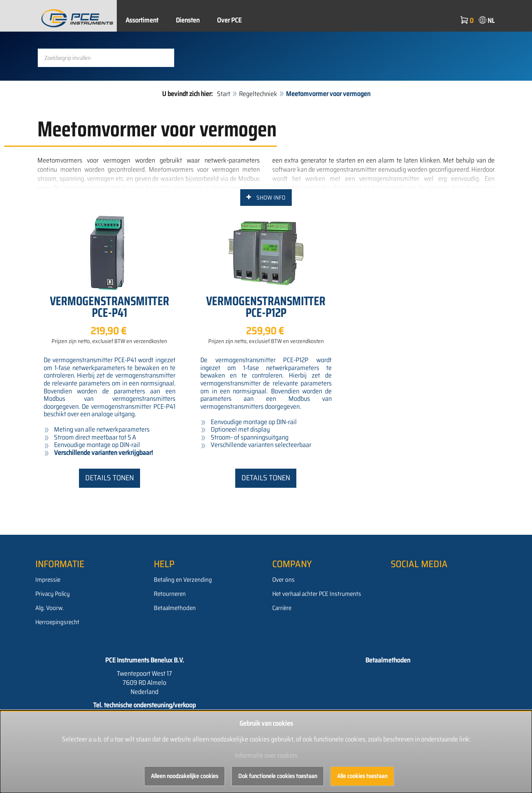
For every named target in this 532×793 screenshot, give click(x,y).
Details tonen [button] (110, 478)
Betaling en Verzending (183, 580)
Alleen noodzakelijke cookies (185, 776)
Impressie (48, 580)
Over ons (283, 580)
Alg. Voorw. (50, 608)
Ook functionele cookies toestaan (278, 776)
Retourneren (170, 594)
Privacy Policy (53, 594)
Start (224, 94)
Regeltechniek (258, 94)
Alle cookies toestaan (362, 776)
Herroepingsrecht (57, 622)
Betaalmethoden (175, 608)
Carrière (282, 608)
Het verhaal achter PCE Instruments (317, 594)
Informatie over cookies (266, 755)
